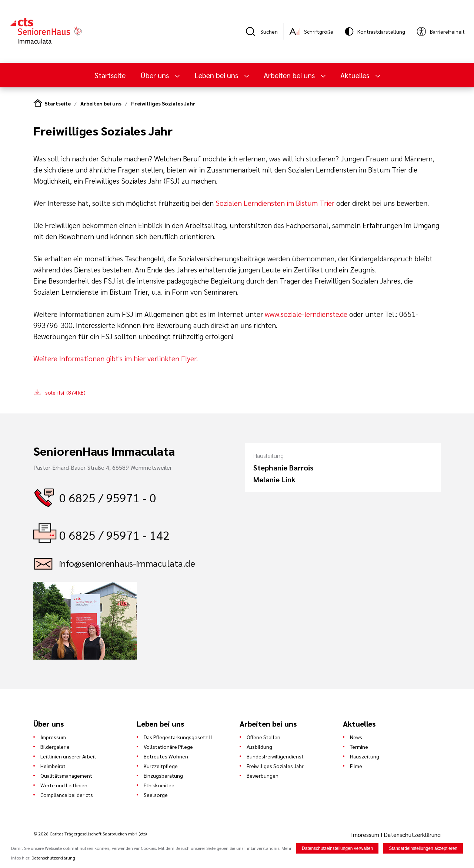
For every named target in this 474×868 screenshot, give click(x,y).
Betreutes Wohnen (166, 756)
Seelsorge (156, 795)
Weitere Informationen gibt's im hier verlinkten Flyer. (116, 358)
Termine (359, 747)
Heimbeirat (53, 766)
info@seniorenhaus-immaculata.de (127, 563)
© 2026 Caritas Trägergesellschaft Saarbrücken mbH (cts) (90, 834)
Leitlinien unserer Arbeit (68, 756)
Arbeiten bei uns (290, 75)
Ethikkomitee (159, 785)
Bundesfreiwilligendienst (275, 756)
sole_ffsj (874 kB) (65, 392)
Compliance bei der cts (67, 795)
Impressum (53, 737)
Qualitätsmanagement (66, 775)
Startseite (110, 75)
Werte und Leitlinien (64, 785)
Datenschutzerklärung (412, 835)
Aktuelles (356, 75)
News (356, 737)
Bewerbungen (263, 775)
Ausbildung (259, 747)
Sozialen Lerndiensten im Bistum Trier (276, 203)
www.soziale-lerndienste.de (306, 314)
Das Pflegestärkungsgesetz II (178, 737)
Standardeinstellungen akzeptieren (423, 849)
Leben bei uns (217, 75)
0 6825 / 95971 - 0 (108, 497)
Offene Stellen (263, 737)
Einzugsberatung (163, 775)
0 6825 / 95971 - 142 (114, 535)
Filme (356, 766)
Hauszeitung (365, 756)
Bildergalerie (55, 747)
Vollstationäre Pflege (168, 747)
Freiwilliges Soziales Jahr (163, 103)
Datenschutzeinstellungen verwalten (337, 849)
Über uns (156, 75)
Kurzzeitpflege (161, 766)
